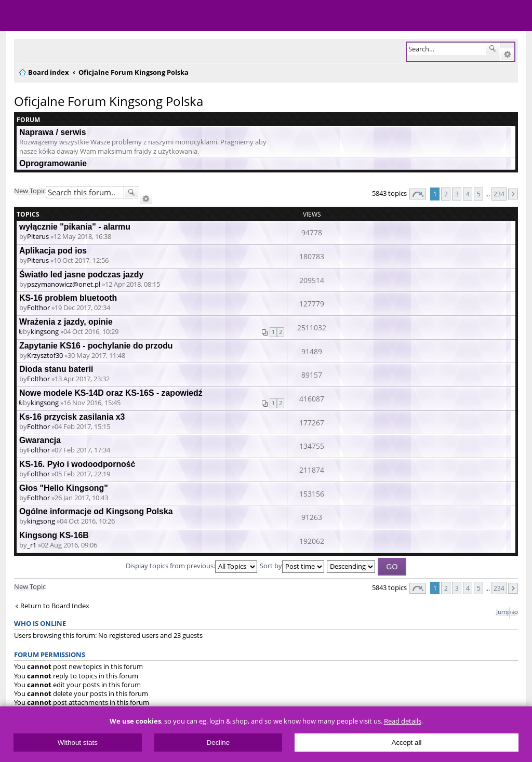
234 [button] (499, 194)
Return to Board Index (55, 606)
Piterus (38, 236)
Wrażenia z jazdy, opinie (66, 322)
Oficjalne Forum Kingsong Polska (109, 101)
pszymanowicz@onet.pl (64, 284)
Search (493, 49)
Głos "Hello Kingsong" (64, 488)
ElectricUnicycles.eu (75, 17)
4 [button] (468, 194)
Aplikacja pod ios (53, 251)
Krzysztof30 (45, 355)
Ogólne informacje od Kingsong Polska (96, 511)
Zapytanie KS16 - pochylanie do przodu (96, 346)
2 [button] (446, 194)
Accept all (407, 743)
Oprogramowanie (53, 163)
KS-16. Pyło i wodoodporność (77, 464)
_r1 (32, 545)
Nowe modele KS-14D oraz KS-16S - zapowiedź (111, 393)
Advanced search (507, 55)
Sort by (292, 566)
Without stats (78, 743)
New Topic (30, 191)
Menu (16, 16)
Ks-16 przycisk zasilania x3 (72, 417)
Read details (403, 721)
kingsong (45, 331)
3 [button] (457, 194)
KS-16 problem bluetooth (68, 298)
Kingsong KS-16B (54, 535)
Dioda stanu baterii (56, 369)
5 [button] (479, 194)
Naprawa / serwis (52, 132)
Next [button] (513, 194)
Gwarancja (40, 440)
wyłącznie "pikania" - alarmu (75, 227)
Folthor (38, 308)
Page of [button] (418, 194)
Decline (218, 743)
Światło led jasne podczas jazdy (81, 275)
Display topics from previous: (191, 566)
